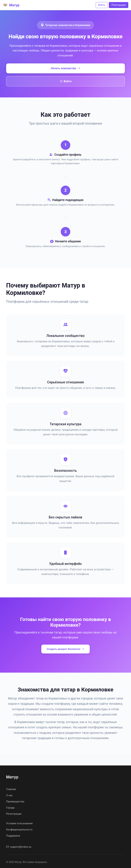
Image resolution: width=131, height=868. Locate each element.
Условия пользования (19, 823)
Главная (11, 789)
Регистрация (119, 5)
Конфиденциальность (19, 830)
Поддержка (13, 836)
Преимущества (15, 802)
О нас (9, 795)
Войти (102, 5)
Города (10, 808)
